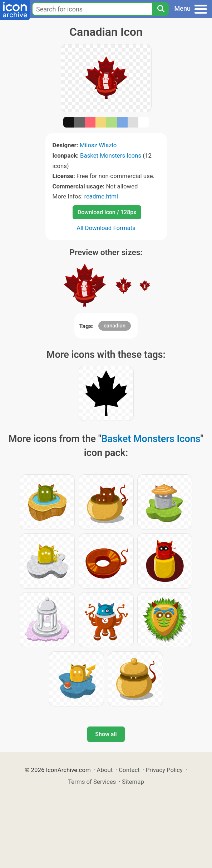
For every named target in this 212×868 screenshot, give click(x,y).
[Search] (161, 9)
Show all (106, 734)
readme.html (101, 196)
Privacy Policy (164, 770)
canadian (115, 326)
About (105, 770)
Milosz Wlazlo (98, 145)
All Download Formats (106, 228)
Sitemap (133, 782)
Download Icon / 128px (107, 212)
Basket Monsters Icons (111, 155)
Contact (129, 770)
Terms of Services (92, 782)
